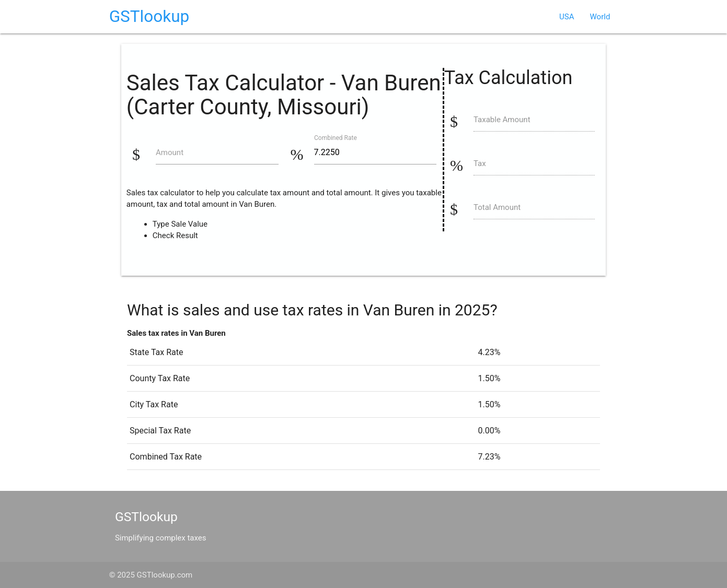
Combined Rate (336, 137)
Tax (480, 163)
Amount (170, 152)
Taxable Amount (502, 120)
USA (567, 17)
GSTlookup (149, 16)
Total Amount (497, 207)
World (600, 17)
